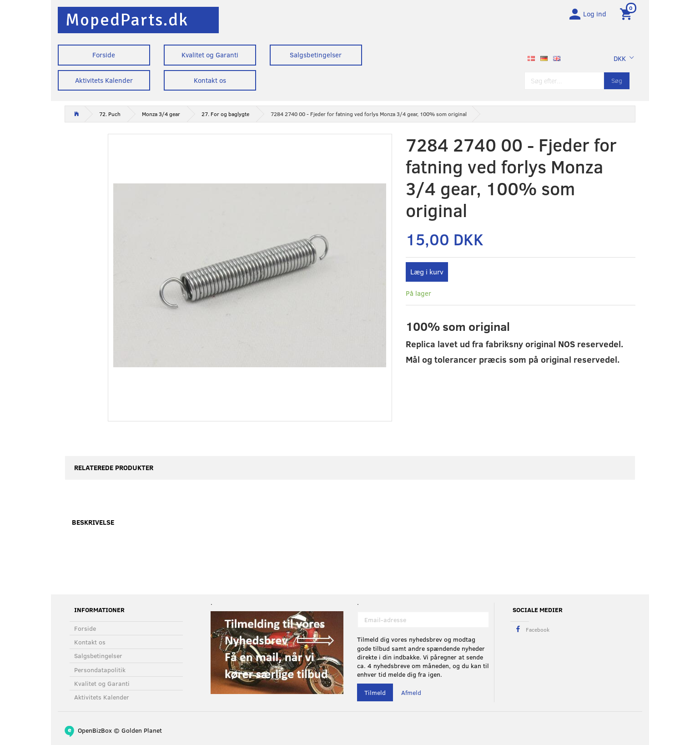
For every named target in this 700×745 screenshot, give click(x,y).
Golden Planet (142, 730)
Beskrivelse (93, 525)
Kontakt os (210, 80)
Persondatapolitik (100, 670)
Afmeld (411, 693)
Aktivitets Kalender (104, 80)
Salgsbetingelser (316, 55)
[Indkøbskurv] (627, 15)
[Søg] (617, 83)
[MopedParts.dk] (127, 20)
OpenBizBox (95, 730)
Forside (104, 55)
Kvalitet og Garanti (210, 55)
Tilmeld (375, 693)
